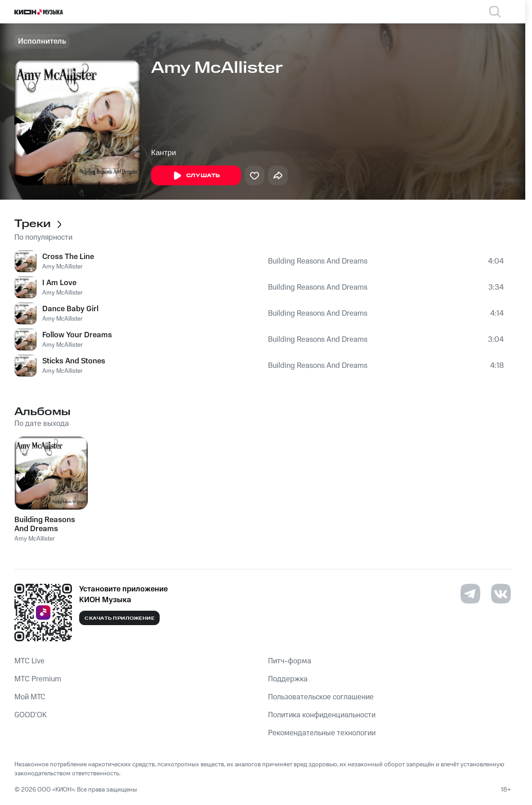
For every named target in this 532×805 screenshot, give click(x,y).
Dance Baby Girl (70, 309)
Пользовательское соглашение (321, 697)
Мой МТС (30, 697)
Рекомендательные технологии (322, 733)
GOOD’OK (31, 715)
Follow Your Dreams (77, 335)
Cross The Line (68, 257)
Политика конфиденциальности (322, 715)
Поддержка (288, 679)
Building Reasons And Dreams (318, 261)
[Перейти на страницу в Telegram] (470, 594)
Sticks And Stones (74, 361)
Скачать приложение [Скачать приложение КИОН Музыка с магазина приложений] (119, 618)
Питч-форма (290, 661)
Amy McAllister (63, 267)
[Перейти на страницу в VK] (501, 594)
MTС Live (29, 661)
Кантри (163, 153)
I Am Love (59, 283)
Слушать (196, 176)
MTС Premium (38, 679)
